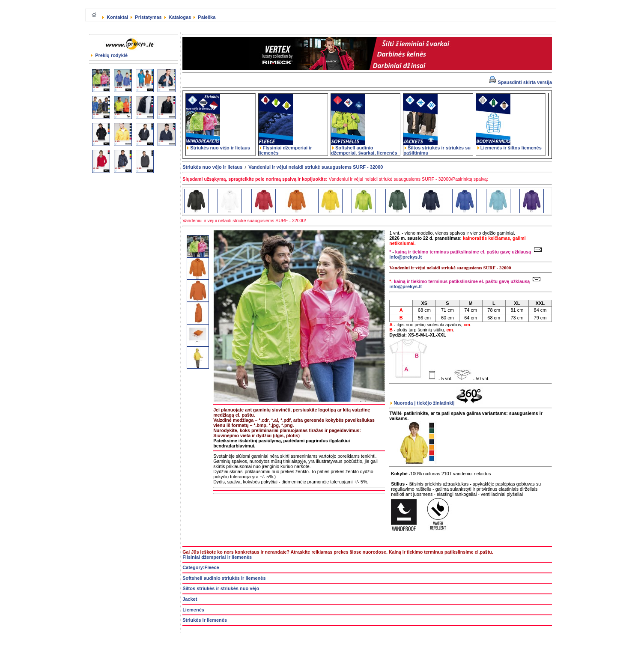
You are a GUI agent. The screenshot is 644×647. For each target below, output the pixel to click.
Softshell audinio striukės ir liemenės (224, 578)
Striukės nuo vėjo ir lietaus (218, 146)
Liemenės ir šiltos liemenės (509, 146)
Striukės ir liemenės (205, 620)
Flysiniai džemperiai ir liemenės (285, 148)
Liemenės (193, 610)
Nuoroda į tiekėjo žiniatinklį (436, 403)
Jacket (190, 599)
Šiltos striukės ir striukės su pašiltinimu (437, 148)
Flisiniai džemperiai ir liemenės (217, 557)
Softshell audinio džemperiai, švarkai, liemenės (364, 148)
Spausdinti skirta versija (521, 82)
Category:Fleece (201, 567)
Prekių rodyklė (109, 55)
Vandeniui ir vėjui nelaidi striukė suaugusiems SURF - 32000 (316, 167)
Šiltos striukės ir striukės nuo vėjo (221, 588)
